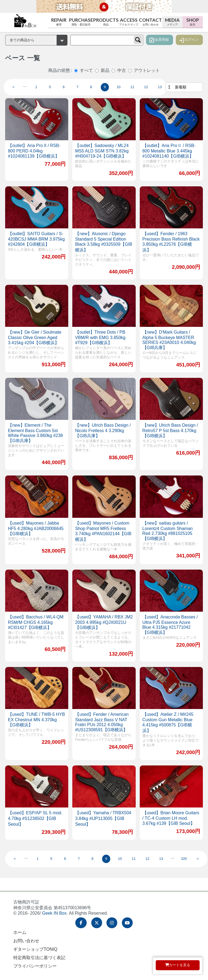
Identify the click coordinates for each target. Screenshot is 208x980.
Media (172, 22)
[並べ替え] (184, 87)
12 (146, 87)
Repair (59, 22)
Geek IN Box (54, 913)
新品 (105, 70)
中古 (122, 70)
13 (160, 87)
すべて (86, 70)
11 (132, 87)
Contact (151, 22)
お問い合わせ (26, 941)
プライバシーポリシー (35, 966)
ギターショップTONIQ (35, 949)
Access (129, 22)
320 (184, 859)
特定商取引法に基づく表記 (39, 958)
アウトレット (147, 70)
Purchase (81, 22)
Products (106, 22)
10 (119, 87)
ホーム (20, 932)
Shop (193, 22)
